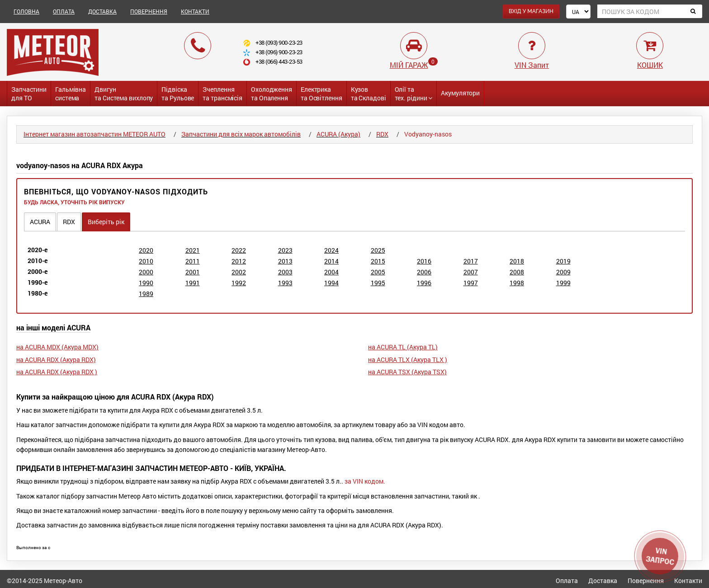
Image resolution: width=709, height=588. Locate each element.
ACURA (40, 222)
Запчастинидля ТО (29, 94)
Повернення (646, 581)
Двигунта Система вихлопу (124, 94)
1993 (285, 283)
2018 (517, 261)
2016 (424, 261)
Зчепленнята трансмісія (222, 94)
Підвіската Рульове (178, 94)
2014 (331, 261)
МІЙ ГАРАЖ (409, 65)
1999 (563, 283)
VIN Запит (532, 65)
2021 (193, 250)
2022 (239, 250)
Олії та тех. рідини (414, 94)
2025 (378, 250)
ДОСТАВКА (102, 11)
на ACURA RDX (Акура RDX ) (57, 372)
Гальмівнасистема (71, 94)
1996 (424, 283)
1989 (146, 294)
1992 (239, 283)
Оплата (567, 581)
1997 (471, 283)
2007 (471, 272)
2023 (285, 250)
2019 (563, 261)
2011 (193, 261)
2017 (471, 261)
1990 (146, 283)
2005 (378, 272)
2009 (563, 272)
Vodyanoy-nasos (428, 134)
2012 (239, 261)
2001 (193, 272)
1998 (517, 283)
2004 (331, 272)
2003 (285, 272)
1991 (193, 283)
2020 (146, 250)
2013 (285, 261)
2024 (331, 250)
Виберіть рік (106, 222)
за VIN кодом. (365, 481)
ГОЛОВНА (26, 11)
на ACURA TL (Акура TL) (403, 347)
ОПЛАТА (64, 11)
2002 (239, 272)
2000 (146, 272)
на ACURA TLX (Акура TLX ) (408, 360)
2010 (146, 261)
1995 (378, 283)
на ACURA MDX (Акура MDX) (57, 347)
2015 (378, 261)
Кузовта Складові (369, 94)
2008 (517, 272)
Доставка (603, 581)
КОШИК (650, 65)
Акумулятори (460, 93)
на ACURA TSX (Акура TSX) (407, 372)
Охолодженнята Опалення (272, 94)
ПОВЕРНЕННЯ (149, 11)
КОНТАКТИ (195, 11)
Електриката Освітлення (321, 94)
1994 (331, 283)
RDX (69, 222)
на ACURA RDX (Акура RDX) (56, 360)
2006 (424, 272)
